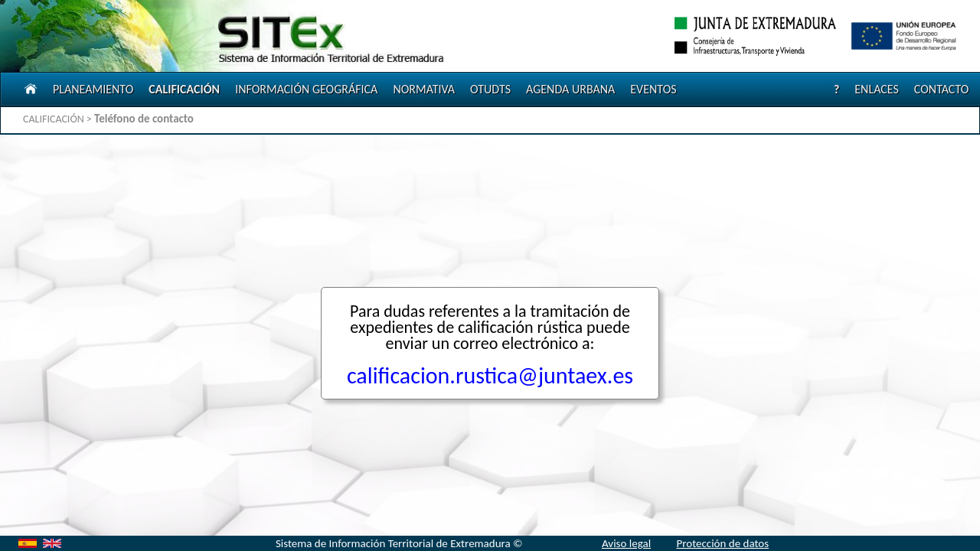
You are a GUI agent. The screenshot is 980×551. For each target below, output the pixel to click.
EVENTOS (653, 89)
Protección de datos (722, 543)
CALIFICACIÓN (184, 89)
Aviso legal (626, 543)
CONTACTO (942, 89)
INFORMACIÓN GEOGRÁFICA (306, 89)
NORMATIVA (424, 89)
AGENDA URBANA (570, 89)
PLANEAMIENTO (93, 89)
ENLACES (877, 89)
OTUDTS (490, 89)
